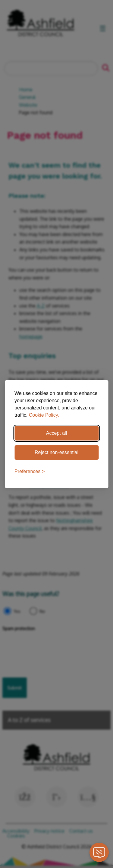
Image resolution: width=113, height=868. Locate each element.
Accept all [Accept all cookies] (56, 433)
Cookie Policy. (44, 415)
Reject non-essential (56, 452)
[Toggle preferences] (30, 472)
